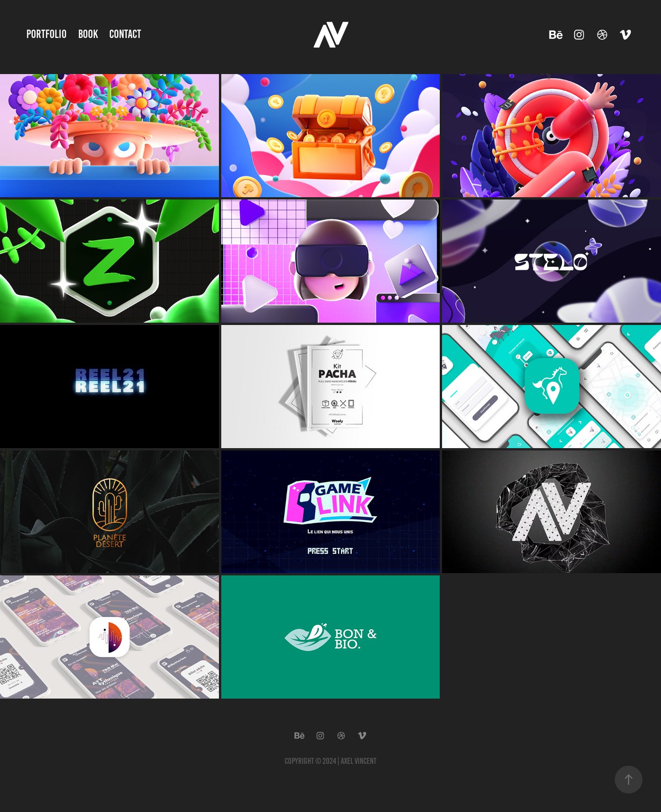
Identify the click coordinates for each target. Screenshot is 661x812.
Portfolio (47, 34)
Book (88, 34)
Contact (125, 34)
